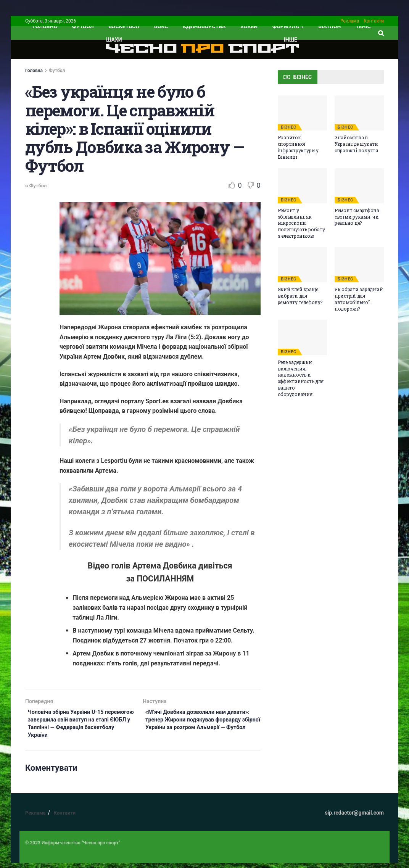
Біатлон (329, 26)
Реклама (350, 21)
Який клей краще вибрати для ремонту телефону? (300, 296)
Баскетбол (124, 26)
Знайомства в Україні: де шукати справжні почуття (356, 144)
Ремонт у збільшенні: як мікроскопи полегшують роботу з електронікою (301, 223)
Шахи (114, 40)
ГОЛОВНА (45, 26)
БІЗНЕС (289, 127)
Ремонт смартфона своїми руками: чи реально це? (357, 217)
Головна (34, 71)
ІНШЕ (291, 40)
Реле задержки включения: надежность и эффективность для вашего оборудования (301, 378)
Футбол (83, 26)
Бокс (161, 26)
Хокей (249, 26)
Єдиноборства (204, 26)
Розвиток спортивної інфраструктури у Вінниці (298, 147)
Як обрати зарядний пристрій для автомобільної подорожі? (359, 299)
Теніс (363, 26)
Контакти (374, 21)
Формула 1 (288, 26)
